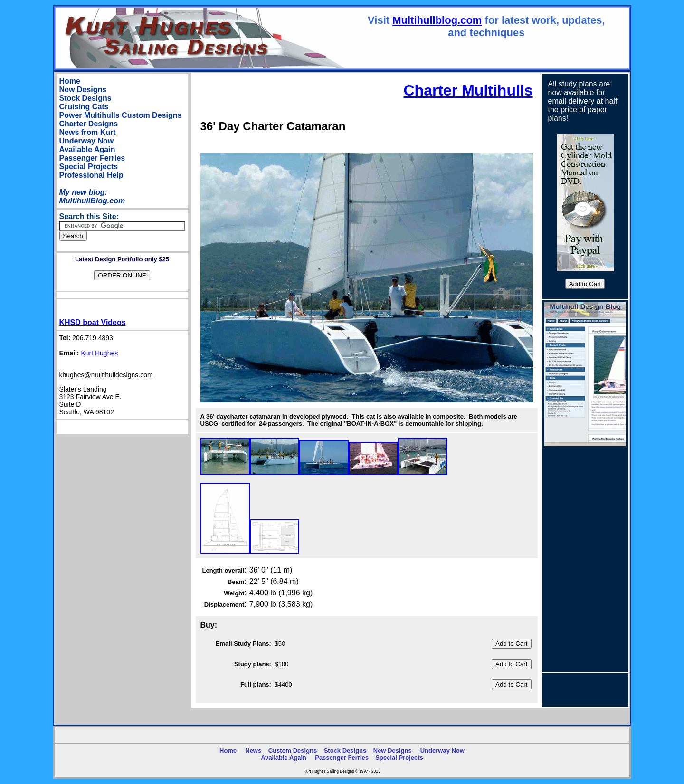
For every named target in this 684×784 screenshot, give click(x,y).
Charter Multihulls (468, 90)
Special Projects (89, 167)
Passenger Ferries (92, 158)
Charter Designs (89, 124)
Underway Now (87, 141)
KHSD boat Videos (93, 322)
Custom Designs (152, 115)
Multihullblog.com (437, 20)
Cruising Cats (84, 107)
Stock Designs (85, 98)
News (253, 751)
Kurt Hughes (99, 353)
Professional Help (91, 175)
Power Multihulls (90, 115)
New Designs (83, 90)
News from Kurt (88, 132)
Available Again (87, 149)
